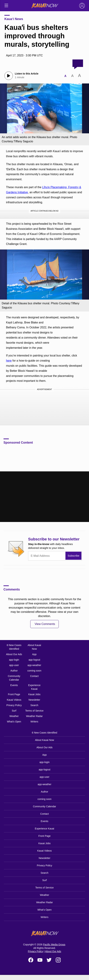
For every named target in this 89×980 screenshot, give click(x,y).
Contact (34, 676)
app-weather (34, 665)
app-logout (34, 660)
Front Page (14, 694)
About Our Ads (14, 654)
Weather (14, 716)
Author (14, 671)
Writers (34, 722)
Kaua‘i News (14, 19)
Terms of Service (34, 711)
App (34, 654)
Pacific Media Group (54, 945)
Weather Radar (34, 716)
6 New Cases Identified (14, 647)
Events (14, 685)
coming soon (34, 671)
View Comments (45, 624)
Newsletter (34, 700)
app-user (14, 665)
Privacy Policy (14, 705)
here (9, 361)
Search (34, 705)
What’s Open (14, 722)
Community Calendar (14, 678)
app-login (14, 660)
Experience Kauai (34, 687)
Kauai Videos (14, 700)
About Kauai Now (34, 647)
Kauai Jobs (34, 694)
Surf (14, 711)
